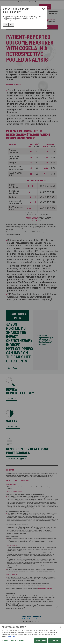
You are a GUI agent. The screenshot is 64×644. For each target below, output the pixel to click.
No (11, 25)
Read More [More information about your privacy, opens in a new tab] (11, 636)
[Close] (61, 627)
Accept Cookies (41, 640)
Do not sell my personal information (13, 640)
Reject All (55, 640)
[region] (32, 634)
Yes (6, 25)
